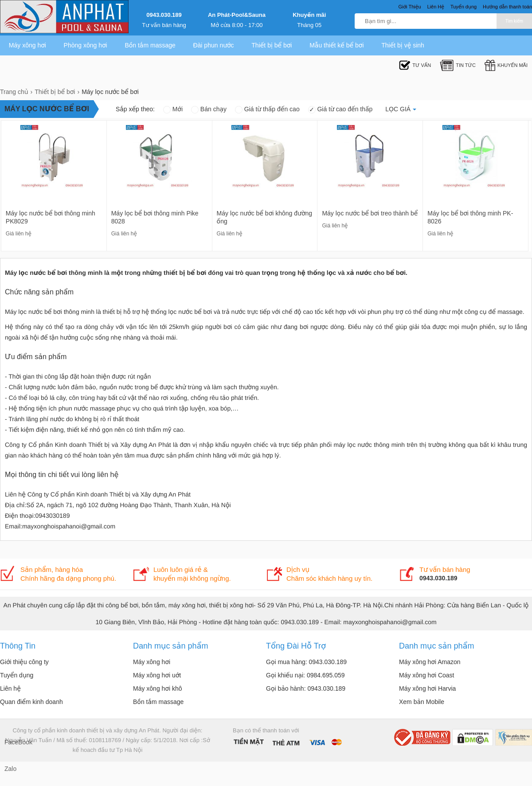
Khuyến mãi (309, 15)
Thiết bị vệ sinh (403, 45)
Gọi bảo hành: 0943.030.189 (306, 688)
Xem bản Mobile (422, 702)
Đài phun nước (213, 45)
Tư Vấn (415, 65)
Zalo (10, 769)
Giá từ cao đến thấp (340, 109)
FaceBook (13, 742)
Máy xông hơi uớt (157, 675)
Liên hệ (10, 688)
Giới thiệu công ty (24, 662)
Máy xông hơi (27, 45)
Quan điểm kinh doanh (31, 702)
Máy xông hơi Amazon (430, 662)
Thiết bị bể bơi (272, 45)
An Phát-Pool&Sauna (237, 15)
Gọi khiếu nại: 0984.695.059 (305, 675)
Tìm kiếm (514, 21)
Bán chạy (209, 109)
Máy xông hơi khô (158, 688)
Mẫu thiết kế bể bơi (336, 45)
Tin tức (458, 65)
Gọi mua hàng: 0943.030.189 (306, 662)
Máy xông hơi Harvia (427, 688)
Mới (173, 109)
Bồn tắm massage (150, 45)
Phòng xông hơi (86, 45)
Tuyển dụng (17, 675)
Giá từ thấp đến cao (267, 109)
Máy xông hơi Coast (427, 675)
